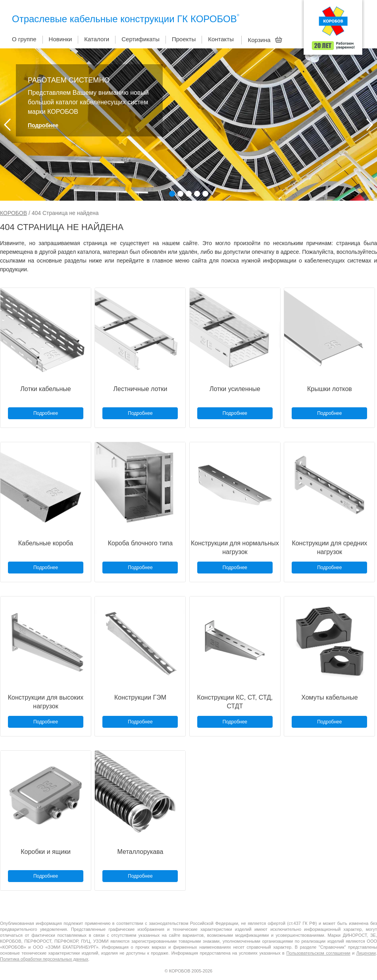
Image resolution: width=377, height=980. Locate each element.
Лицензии (366, 953)
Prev (7, 125)
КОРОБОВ (13, 213)
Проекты (184, 39)
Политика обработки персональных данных (44, 959)
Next (370, 125)
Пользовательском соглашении (318, 953)
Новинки (61, 39)
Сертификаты (140, 39)
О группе (24, 39)
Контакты (221, 39)
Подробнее (43, 126)
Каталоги (97, 39)
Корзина (265, 40)
